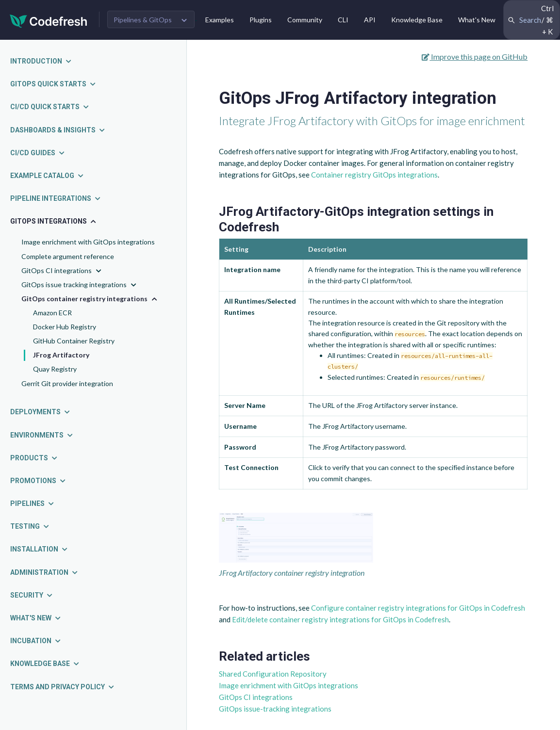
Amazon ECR (52, 313)
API (370, 20)
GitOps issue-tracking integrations (275, 709)
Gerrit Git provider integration (67, 383)
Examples (220, 20)
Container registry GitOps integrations (374, 175)
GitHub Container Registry (74, 341)
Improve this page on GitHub (475, 57)
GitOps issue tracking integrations (80, 285)
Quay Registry (55, 369)
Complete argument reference (68, 256)
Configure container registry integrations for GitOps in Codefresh (418, 608)
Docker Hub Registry (65, 327)
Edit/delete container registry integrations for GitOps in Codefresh (340, 619)
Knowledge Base (417, 20)
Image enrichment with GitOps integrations (88, 242)
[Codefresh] (49, 20)
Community (305, 20)
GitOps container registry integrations (90, 299)
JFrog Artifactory (61, 355)
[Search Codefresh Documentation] (532, 20)
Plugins (261, 20)
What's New (477, 20)
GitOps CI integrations (62, 271)
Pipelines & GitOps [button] (143, 20)
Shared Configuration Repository (273, 674)
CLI (343, 20)
